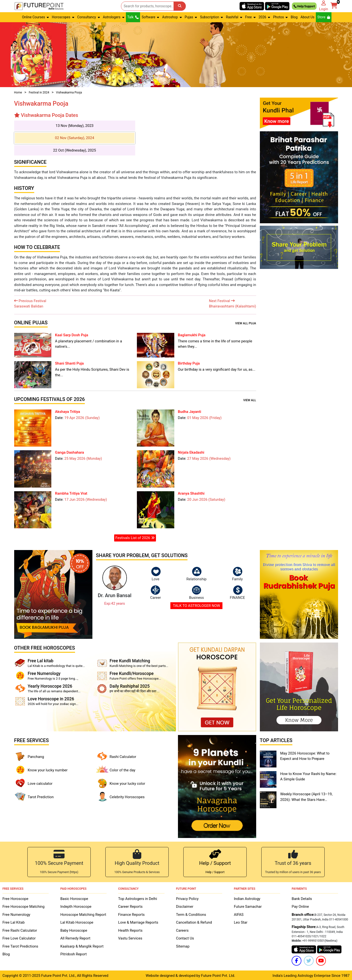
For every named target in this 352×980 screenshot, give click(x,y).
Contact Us (185, 937)
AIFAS (239, 914)
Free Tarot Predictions (20, 945)
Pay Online (300, 906)
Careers (182, 929)
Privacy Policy (187, 898)
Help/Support (304, 6)
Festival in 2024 (39, 92)
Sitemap (183, 945)
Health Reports (130, 929)
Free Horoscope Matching (23, 906)
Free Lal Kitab (14, 921)
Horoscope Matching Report (83, 914)
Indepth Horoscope (76, 906)
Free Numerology (16, 914)
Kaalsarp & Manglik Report (82, 945)
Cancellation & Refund (194, 921)
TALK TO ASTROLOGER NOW (196, 606)
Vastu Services (130, 937)
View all (250, 400)
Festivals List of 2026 (135, 538)
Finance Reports (131, 914)
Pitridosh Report (74, 953)
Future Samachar (248, 906)
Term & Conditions (191, 914)
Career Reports (130, 906)
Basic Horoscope (74, 898)
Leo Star (241, 921)
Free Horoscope (15, 898)
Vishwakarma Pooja (69, 92)
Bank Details (302, 898)
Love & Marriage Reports (138, 921)
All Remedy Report (75, 937)
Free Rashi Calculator (20, 929)
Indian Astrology (247, 898)
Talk (133, 17)
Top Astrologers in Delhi (137, 898)
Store (324, 17)
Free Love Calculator (19, 937)
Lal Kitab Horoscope (77, 921)
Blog (294, 17)
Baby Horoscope (74, 929)
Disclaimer (185, 906)
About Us (307, 17)
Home (18, 92)
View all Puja (246, 323)
